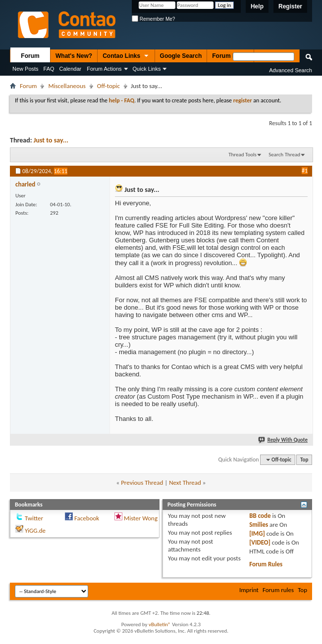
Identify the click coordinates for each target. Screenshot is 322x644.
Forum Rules (266, 564)
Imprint (249, 590)
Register (290, 6)
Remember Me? (153, 19)
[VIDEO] (260, 542)
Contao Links (126, 56)
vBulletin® (160, 624)
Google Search (181, 56)
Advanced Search (291, 70)
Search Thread (284, 155)
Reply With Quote (283, 440)
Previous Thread (142, 483)
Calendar (71, 69)
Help (257, 6)
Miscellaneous (67, 86)
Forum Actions (104, 69)
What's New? (74, 56)
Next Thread (185, 483)
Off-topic (108, 86)
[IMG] (257, 533)
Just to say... (51, 140)
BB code (260, 516)
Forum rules (278, 590)
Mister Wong (141, 518)
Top (304, 460)
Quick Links (147, 69)
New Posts (26, 69)
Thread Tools (242, 155)
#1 (305, 171)
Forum (30, 56)
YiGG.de (35, 530)
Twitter (34, 518)
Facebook (87, 518)
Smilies (259, 525)
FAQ (49, 69)
